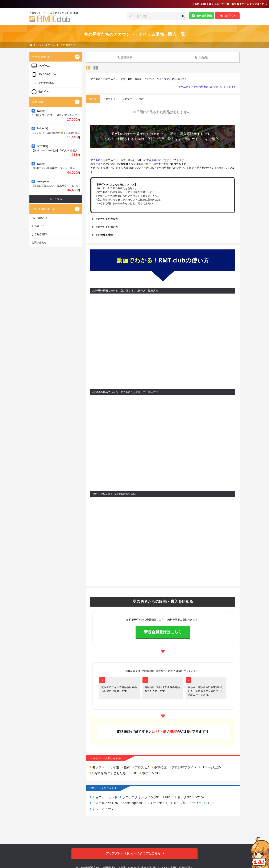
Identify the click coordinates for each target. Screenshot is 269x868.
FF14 (168, 797)
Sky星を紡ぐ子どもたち (108, 773)
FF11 (209, 803)
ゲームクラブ (159, 79)
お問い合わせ (39, 243)
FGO (133, 773)
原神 (126, 767)
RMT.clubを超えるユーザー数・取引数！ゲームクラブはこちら (230, 4)
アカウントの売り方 (107, 219)
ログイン (227, 16)
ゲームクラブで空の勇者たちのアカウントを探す (207, 87)
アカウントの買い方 (107, 227)
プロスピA (141, 767)
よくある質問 (39, 234)
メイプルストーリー (186, 803)
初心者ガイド (39, 226)
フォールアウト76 (104, 803)
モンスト (98, 767)
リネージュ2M (210, 767)
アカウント (109, 99)
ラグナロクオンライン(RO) (140, 797)
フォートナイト (157, 803)
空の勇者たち (140, 134)
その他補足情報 (104, 235)
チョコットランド (104, 797)
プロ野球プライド (183, 767)
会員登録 (154, 160)
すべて (93, 99)
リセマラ (127, 99)
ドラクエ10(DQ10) (190, 797)
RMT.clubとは (39, 218)
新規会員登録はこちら (163, 632)
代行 (141, 99)
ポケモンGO (150, 773)
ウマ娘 (113, 767)
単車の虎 (159, 767)
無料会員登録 (202, 16)
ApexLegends (131, 803)
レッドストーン (102, 809)
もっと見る (56, 199)
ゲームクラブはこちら (135, 853)
